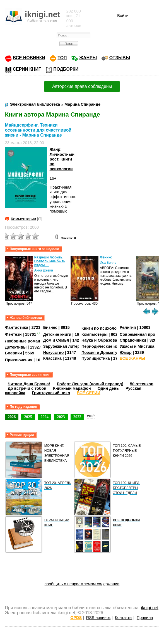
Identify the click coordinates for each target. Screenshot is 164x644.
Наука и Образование (103, 340)
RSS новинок (98, 618)
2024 (44, 417)
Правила (145, 618)
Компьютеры (95, 334)
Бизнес (50, 327)
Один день (108, 388)
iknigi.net (149, 608)
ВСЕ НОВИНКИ (29, 58)
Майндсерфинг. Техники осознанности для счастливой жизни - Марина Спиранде (38, 130)
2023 (61, 417)
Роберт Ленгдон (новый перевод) (90, 384)
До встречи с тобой (27, 388)
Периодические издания (106, 346)
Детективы (16, 347)
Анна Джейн (44, 270)
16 (52, 178)
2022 (77, 417)
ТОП (62, 58)
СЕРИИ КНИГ (27, 69)
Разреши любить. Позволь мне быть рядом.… (50, 261)
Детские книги (57, 334)
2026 (12, 417)
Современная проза (139, 334)
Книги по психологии (102, 328)
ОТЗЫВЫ (120, 58)
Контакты (124, 618)
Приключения (19, 360)
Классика (52, 358)
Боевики (14, 353)
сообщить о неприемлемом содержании (82, 584)
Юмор (126, 352)
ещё (91, 416)
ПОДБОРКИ (66, 69)
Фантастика (17, 327)
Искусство (54, 352)
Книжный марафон (72, 388)
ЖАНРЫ (88, 58)
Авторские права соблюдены (82, 86)
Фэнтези (13, 334)
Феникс (106, 257)
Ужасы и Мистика (137, 346)
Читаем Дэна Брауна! (29, 384)
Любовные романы (24, 341)
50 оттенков (142, 384)
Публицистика (96, 358)
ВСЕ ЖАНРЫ (132, 358)
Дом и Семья (56, 340)
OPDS (76, 618)
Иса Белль (108, 263)
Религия (128, 327)
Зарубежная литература (67, 346)
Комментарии (24, 219)
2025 (28, 417)
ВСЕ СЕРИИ (88, 393)
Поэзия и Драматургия (104, 352)
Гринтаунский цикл (51, 393)
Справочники (133, 340)
